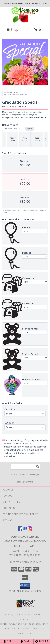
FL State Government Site (36, 624)
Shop (13, 29)
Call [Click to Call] (8, 641)
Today (30, 129)
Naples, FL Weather (10, 624)
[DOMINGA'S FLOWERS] (25, 23)
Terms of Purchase (33, 629)
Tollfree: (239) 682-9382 (25, 555)
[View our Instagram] (30, 530)
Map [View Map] (25, 641)
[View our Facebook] (20, 530)
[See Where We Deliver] (25, 482)
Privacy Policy (13, 629)
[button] (25, 586)
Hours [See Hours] (42, 641)
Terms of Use (25, 633)
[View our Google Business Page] (25, 530)
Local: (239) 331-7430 (25, 551)
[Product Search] (25, 467)
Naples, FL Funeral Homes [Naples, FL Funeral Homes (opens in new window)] (19, 615)
